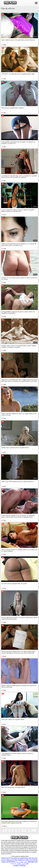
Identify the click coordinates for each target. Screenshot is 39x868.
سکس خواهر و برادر (22, 862)
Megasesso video (24, 860)
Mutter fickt (5, 858)
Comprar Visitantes (20, 866)
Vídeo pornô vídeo (12, 860)
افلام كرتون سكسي (23, 864)
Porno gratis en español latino (19, 858)
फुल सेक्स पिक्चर (11, 862)
